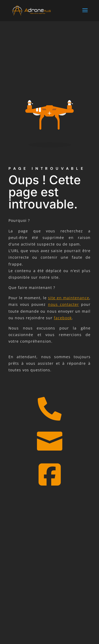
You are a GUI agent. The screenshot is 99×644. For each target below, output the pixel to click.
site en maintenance (69, 298)
